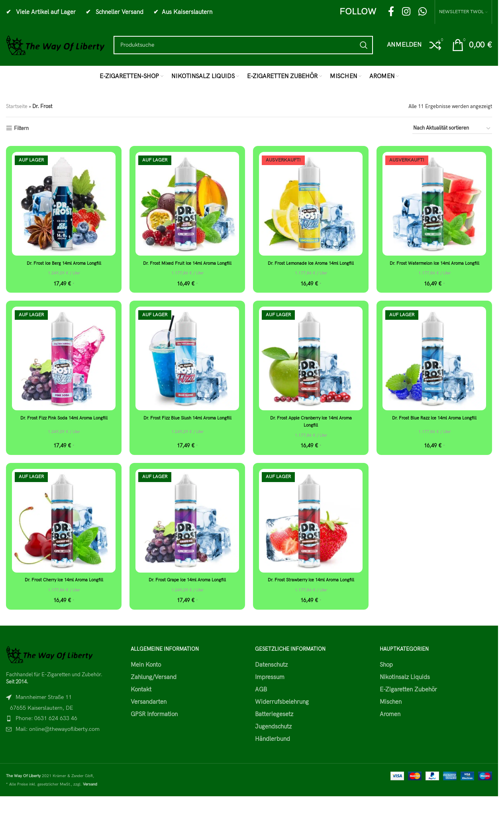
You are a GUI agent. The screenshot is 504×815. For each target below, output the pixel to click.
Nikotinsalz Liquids (405, 691)
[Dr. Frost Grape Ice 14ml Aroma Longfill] (187, 528)
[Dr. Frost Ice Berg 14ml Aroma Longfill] (64, 204)
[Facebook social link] (391, 12)
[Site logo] (56, 45)
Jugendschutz (273, 741)
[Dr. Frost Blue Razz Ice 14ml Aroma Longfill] (434, 366)
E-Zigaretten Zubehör (408, 704)
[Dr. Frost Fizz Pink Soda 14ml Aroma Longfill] (64, 366)
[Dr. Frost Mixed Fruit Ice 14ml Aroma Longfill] (187, 204)
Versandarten (149, 716)
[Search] (243, 45)
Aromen (390, 728)
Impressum (270, 691)
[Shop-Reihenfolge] (452, 129)
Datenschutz (271, 679)
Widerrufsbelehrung (282, 716)
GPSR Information (154, 728)
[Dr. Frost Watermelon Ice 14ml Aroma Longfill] (434, 204)
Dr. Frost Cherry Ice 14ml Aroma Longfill (64, 587)
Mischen (391, 716)
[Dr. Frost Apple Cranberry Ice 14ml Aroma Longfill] (311, 366)
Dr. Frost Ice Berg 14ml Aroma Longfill (64, 263)
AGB (261, 704)
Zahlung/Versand (154, 691)
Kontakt (141, 704)
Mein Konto (146, 679)
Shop (386, 679)
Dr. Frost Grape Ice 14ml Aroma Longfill (187, 587)
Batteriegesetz (274, 728)
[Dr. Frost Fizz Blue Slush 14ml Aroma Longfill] (187, 366)
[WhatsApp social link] (423, 12)
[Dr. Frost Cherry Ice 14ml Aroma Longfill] (64, 528)
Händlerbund (273, 753)
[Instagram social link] (406, 12)
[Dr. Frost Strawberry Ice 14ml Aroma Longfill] (311, 528)
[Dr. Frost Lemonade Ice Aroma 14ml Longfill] (311, 204)
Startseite (17, 106)
